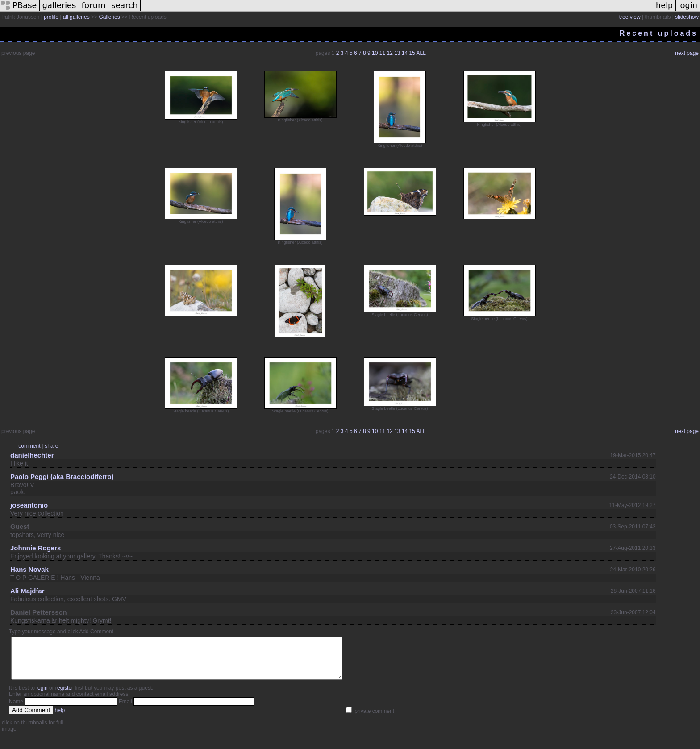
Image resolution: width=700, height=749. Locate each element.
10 (375, 53)
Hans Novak (29, 569)
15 (412, 53)
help (60, 718)
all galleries (76, 17)
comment (29, 446)
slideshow (687, 17)
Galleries (109, 17)
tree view (630, 17)
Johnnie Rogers (35, 548)
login (42, 696)
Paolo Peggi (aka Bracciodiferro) (62, 476)
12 (390, 53)
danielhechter (32, 455)
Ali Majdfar (27, 591)
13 (397, 53)
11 (382, 53)
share (51, 446)
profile (51, 17)
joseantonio (29, 505)
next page (687, 53)
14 (405, 53)
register (64, 696)
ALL (421, 53)
